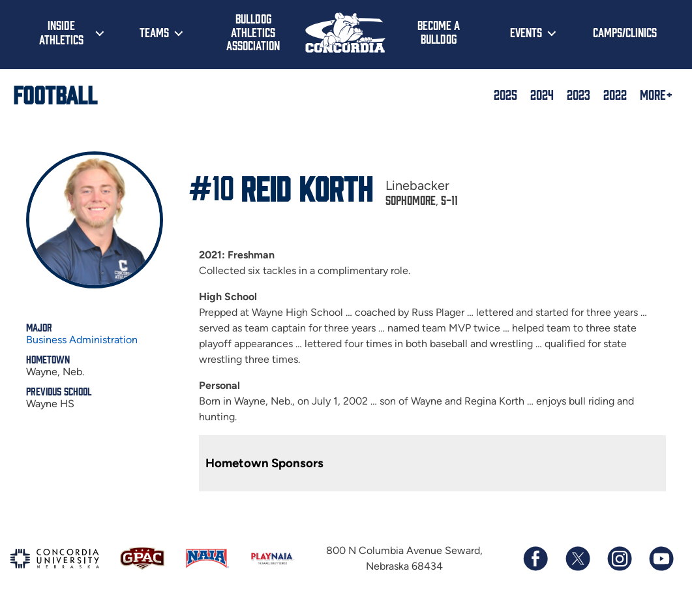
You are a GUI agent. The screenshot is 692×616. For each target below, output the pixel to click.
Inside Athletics (61, 32)
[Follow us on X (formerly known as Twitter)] (577, 559)
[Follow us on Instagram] (619, 559)
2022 (615, 94)
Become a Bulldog (439, 32)
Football (55, 94)
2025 (505, 94)
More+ (656, 94)
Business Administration (82, 340)
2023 (579, 94)
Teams (154, 32)
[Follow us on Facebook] (535, 559)
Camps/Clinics (625, 32)
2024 (542, 94)
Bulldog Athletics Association (253, 32)
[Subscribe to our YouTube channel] (661, 559)
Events (526, 32)
